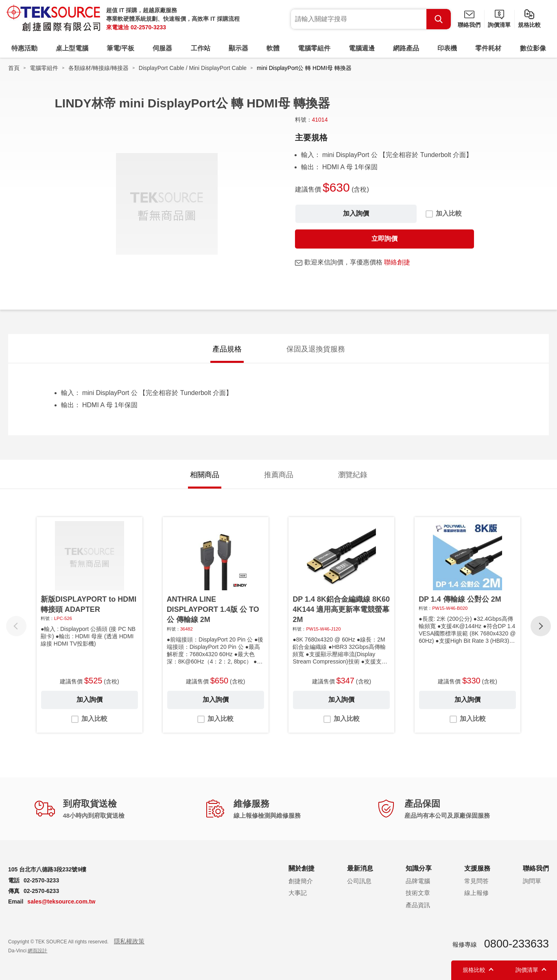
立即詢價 (384, 239)
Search (439, 19)
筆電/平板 (120, 48)
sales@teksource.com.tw (61, 901)
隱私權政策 (129, 941)
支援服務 (477, 868)
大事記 (298, 893)
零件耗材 (488, 48)
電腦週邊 (362, 48)
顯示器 (238, 48)
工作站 (201, 48)
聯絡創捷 (397, 262)
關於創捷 (301, 868)
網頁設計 (37, 951)
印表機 (447, 48)
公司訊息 (359, 881)
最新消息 (360, 868)
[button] (541, 626)
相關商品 (205, 475)
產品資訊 (418, 905)
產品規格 (227, 349)
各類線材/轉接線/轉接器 (98, 68)
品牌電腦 (418, 881)
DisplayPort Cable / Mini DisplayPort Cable (193, 68)
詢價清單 (499, 25)
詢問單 (532, 881)
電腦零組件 (314, 48)
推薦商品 (279, 475)
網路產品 (406, 48)
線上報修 (476, 893)
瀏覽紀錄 (353, 475)
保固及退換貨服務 (316, 349)
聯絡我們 (469, 25)
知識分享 (419, 868)
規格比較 (529, 25)
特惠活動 (24, 48)
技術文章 (418, 893)
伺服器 (162, 48)
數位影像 (533, 48)
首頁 (14, 68)
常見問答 (476, 881)
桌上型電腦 (72, 48)
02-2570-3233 (148, 27)
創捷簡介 (301, 881)
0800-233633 (517, 944)
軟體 (273, 48)
